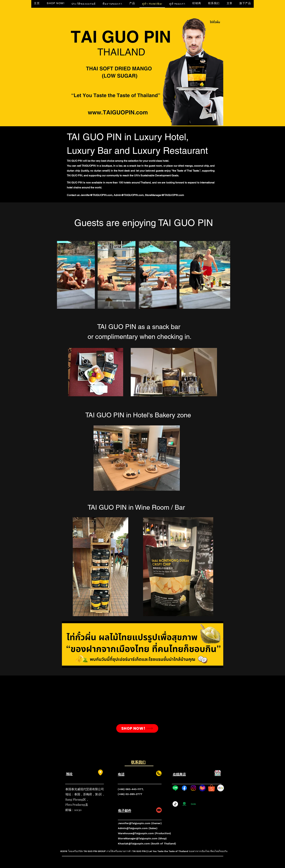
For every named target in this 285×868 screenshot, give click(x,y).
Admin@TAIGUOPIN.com (129, 195)
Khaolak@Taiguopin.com (134, 844)
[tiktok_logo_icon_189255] (175, 804)
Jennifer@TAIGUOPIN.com (96, 195)
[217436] (221, 788)
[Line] (175, 788)
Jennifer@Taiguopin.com (134, 823)
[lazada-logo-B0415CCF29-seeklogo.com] (202, 788)
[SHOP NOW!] (137, 728)
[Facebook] (184, 788)
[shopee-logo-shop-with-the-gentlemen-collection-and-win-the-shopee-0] (211, 788)
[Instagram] (193, 788)
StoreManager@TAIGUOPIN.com (164, 195)
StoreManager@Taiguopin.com (138, 838)
